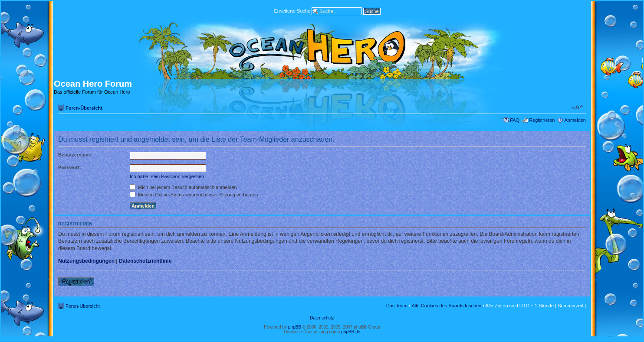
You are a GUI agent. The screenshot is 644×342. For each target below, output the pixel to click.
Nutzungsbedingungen (86, 261)
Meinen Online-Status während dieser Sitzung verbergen (194, 195)
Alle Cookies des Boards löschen (446, 306)
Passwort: (70, 167)
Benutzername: (75, 155)
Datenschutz (322, 318)
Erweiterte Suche (292, 10)
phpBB (295, 327)
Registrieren (542, 120)
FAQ (515, 120)
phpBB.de (351, 332)
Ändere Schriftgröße (577, 107)
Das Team (397, 306)
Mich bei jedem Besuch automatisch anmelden (183, 187)
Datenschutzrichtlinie (145, 261)
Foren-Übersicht (84, 108)
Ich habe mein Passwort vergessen (167, 176)
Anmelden (575, 120)
